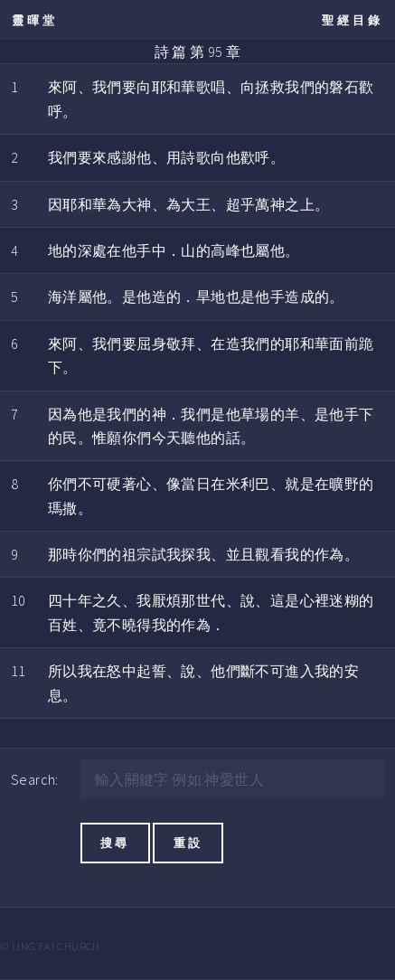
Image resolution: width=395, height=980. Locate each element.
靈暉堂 (35, 20)
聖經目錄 (353, 20)
